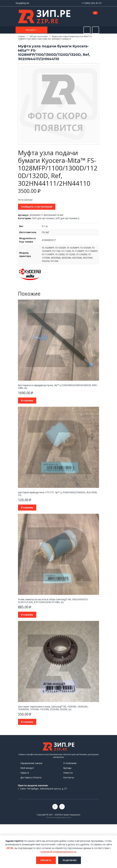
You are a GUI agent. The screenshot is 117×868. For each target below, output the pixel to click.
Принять (46, 860)
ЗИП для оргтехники (43, 218)
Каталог (31, 30)
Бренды (67, 768)
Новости (68, 773)
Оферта (25, 773)
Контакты (69, 777)
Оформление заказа (31, 763)
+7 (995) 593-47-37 (92, 3)
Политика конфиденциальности (59, 817)
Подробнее (70, 860)
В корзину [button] (27, 400)
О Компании (70, 763)
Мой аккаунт (27, 768)
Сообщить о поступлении (37, 207)
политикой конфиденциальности (58, 852)
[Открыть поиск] (87, 30)
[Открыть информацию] (96, 30)
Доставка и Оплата (31, 777)
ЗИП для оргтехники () (67, 218)
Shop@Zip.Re (22, 3)
